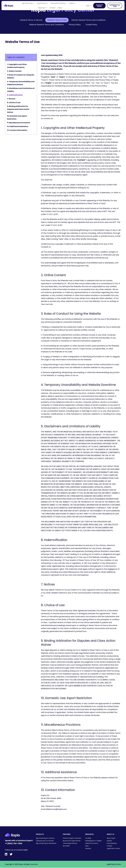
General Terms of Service (31, 20)
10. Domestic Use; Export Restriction (17, 117)
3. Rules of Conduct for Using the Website (21, 76)
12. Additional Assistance (18, 126)
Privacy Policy (75, 25)
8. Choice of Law (14, 103)
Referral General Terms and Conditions (47, 25)
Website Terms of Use (57, 20)
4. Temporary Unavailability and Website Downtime (21, 83)
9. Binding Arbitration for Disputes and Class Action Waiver (18, 109)
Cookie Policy (91, 25)
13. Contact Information (17, 130)
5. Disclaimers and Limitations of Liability (21, 90)
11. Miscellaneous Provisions (19, 123)
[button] (34, 57)
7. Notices (11, 99)
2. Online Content (14, 71)
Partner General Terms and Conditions (89, 20)
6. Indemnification (15, 95)
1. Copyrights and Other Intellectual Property (17, 66)
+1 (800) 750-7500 (14, 843)
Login (89, 6)
